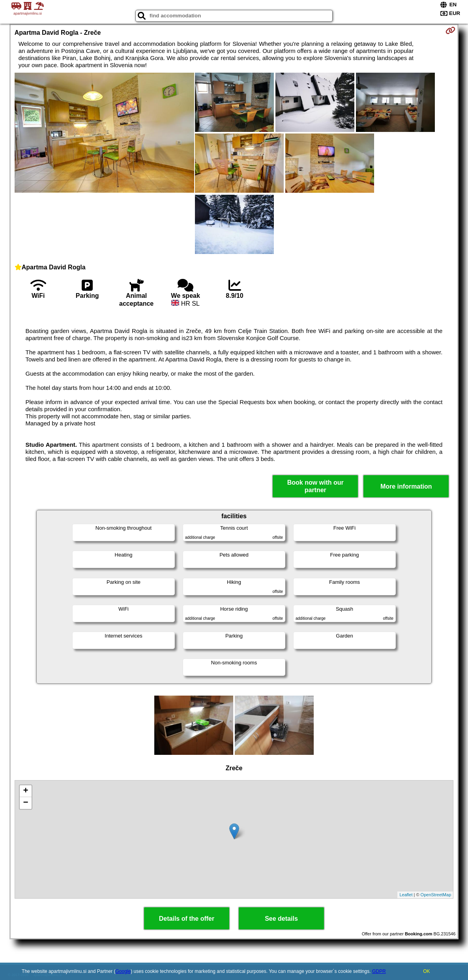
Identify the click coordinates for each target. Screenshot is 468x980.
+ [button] (26, 791)
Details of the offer (187, 919)
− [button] (26, 803)
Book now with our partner (315, 486)
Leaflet (406, 895)
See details (281, 919)
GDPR (379, 971)
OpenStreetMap (436, 895)
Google (123, 971)
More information (406, 486)
